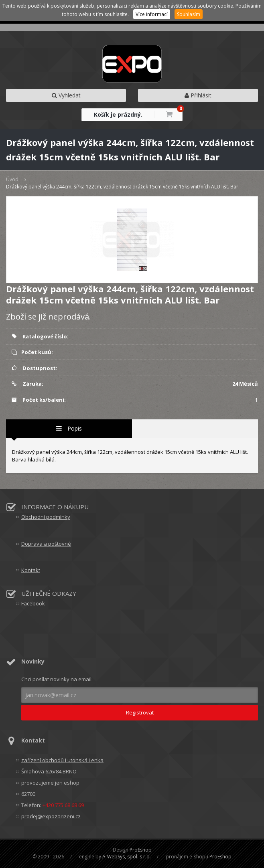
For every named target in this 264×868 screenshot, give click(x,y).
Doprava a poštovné (46, 544)
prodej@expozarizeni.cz (51, 816)
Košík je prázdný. (118, 114)
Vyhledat (66, 95)
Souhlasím (189, 14)
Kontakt (31, 570)
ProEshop (141, 850)
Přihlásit (198, 95)
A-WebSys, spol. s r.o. (127, 857)
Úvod (12, 179)
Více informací (152, 14)
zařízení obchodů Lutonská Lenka (62, 760)
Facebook (33, 603)
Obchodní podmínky (46, 517)
